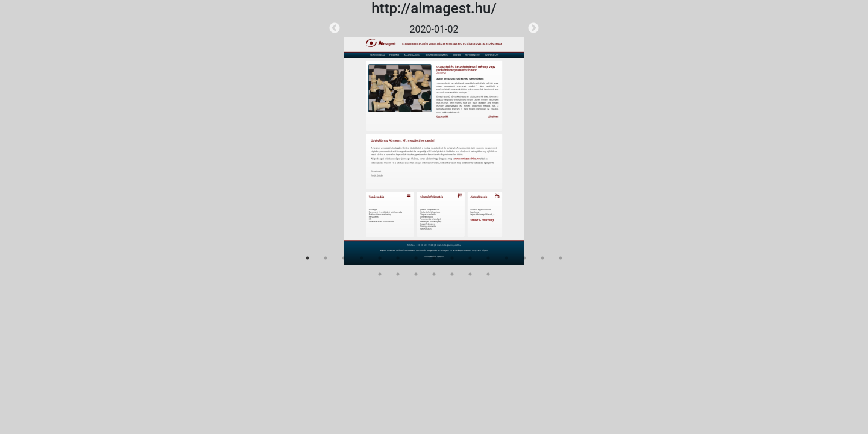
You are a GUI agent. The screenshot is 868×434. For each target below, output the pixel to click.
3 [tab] (344, 258)
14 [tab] (542, 258)
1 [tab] (307, 258)
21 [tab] (470, 274)
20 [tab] (452, 274)
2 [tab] (325, 258)
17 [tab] (398, 274)
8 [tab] (434, 258)
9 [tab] (452, 258)
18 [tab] (416, 274)
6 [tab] (398, 258)
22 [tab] (488, 274)
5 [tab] (380, 258)
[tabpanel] (434, 144)
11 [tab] (488, 258)
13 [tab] (524, 258)
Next (533, 28)
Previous (335, 28)
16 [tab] (380, 274)
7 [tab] (416, 258)
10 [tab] (470, 258)
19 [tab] (434, 274)
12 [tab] (506, 258)
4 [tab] (362, 258)
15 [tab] (561, 258)
